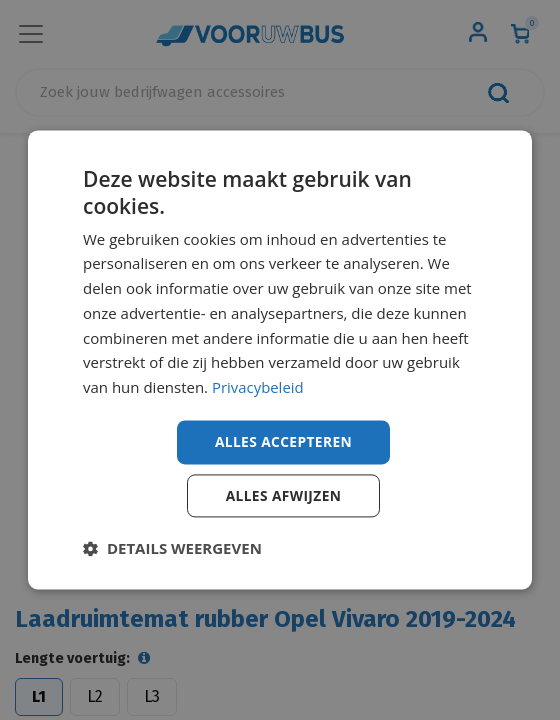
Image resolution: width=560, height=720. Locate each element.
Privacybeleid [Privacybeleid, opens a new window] (258, 387)
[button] (172, 549)
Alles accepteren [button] (284, 441)
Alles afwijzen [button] (284, 495)
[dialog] (280, 360)
